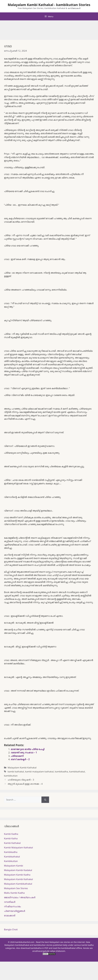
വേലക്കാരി (10, 915)
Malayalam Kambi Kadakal (18, 870)
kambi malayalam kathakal (39, 772)
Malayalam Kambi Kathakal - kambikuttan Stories (49, 5)
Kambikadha (11, 852)
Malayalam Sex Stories (16, 888)
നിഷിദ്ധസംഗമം (12, 906)
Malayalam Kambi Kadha (17, 875)
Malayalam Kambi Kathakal (22, 768)
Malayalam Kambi (14, 866)
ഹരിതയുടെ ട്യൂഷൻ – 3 (21, 780)
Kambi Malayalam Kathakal (18, 847)
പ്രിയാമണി (17, 756)
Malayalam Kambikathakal (18, 884)
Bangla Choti (11, 929)
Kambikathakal (12, 857)
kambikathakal (77, 772)
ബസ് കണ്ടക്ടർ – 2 (20, 759)
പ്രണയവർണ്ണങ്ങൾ (15, 911)
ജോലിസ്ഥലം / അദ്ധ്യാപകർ (20, 897)
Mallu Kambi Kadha (14, 893)
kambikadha (61, 772)
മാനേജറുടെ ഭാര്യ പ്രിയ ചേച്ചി (28, 749)
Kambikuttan (11, 861)
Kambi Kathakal (12, 843)
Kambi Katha (11, 838)
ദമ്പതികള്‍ (10, 902)
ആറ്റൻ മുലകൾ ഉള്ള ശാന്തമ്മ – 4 (25, 784)
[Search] (45, 800)
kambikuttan (11, 776)
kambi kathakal (16, 772)
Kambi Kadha (11, 834)
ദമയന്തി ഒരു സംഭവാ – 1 (24, 752)
